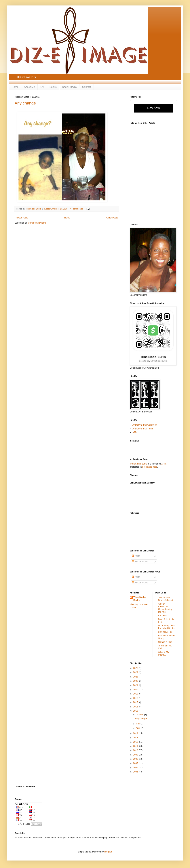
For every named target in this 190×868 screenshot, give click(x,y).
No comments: (77, 209)
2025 (136, 668)
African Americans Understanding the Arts (165, 608)
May (138, 724)
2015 (136, 711)
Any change (25, 103)
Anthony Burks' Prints (143, 429)
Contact (87, 87)
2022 (136, 681)
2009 (136, 755)
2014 (136, 733)
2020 (136, 690)
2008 (136, 759)
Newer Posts (22, 218)
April (138, 728)
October (140, 715)
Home (15, 87)
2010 (136, 750)
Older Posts (112, 218)
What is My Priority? (164, 653)
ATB (134, 432)
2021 (136, 685)
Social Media (69, 87)
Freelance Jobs (150, 467)
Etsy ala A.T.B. (165, 632)
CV (42, 87)
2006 (136, 768)
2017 (136, 702)
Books (53, 87)
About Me (29, 87)
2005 (136, 772)
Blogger (108, 852)
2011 (136, 746)
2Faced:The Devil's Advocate (166, 599)
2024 (136, 672)
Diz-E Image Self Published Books (166, 627)
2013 (136, 738)
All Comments (140, 562)
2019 (136, 694)
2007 (136, 763)
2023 (136, 677)
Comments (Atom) (37, 223)
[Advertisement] (151, 500)
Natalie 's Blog (165, 642)
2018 (136, 698)
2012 (136, 742)
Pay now (154, 108)
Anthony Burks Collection (145, 425)
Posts (136, 556)
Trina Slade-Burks (138, 464)
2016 (136, 707)
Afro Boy (162, 616)
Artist (164, 464)
